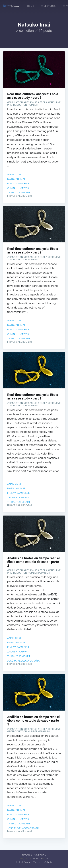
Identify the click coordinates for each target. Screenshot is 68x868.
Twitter (37, 862)
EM (46, 858)
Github (48, 862)
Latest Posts (23, 862)
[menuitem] (32, 6)
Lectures (48, 6)
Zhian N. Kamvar (18, 188)
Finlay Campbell (18, 183)
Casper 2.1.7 (37, 858)
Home (31, 6)
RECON (26, 855)
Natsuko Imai (16, 179)
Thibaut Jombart (19, 193)
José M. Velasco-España (23, 661)
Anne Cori (14, 174)
